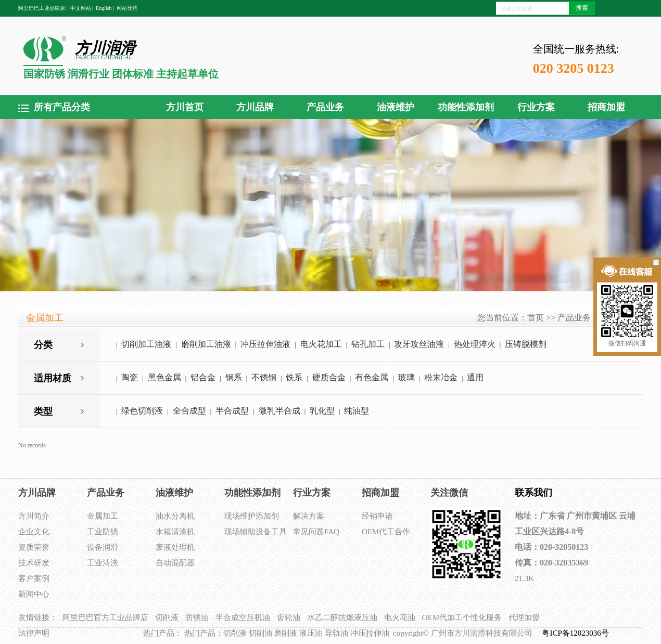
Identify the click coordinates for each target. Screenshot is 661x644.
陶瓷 (130, 377)
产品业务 (325, 107)
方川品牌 (255, 107)
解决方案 (309, 516)
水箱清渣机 (175, 532)
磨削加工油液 (206, 344)
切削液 (167, 617)
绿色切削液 (142, 411)
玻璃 (406, 377)
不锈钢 (264, 377)
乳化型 (322, 411)
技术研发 (34, 563)
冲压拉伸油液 (265, 344)
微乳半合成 (279, 411)
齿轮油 (289, 617)
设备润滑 (103, 547)
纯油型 (357, 411)
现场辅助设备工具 (256, 532)
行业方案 (536, 107)
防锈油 (197, 617)
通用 (475, 377)
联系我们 (533, 493)
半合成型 (232, 411)
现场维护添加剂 (252, 516)
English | (105, 8)
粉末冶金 (441, 377)
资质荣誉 (34, 547)
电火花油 (400, 617)
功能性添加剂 (466, 107)
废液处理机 (175, 547)
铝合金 (203, 377)
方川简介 (34, 516)
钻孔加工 (368, 344)
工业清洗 (103, 563)
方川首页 (185, 107)
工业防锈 (103, 532)
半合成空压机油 (243, 617)
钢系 (234, 377)
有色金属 (372, 377)
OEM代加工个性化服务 (462, 617)
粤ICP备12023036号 (576, 633)
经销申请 (377, 516)
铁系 (294, 377)
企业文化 (34, 532)
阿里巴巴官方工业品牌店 (105, 617)
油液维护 (396, 107)
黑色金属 (164, 377)
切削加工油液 (146, 344)
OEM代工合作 (386, 532)
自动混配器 (175, 563)
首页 (536, 318)
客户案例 (34, 578)
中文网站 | (82, 8)
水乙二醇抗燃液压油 (342, 617)
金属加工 (103, 516)
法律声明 (34, 633)
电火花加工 (321, 344)
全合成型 (189, 411)
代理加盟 (524, 617)
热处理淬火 (475, 344)
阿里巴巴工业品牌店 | (43, 8)
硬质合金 (329, 377)
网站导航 (127, 8)
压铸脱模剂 (526, 344)
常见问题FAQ (316, 532)
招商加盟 (606, 107)
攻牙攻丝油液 (419, 344)
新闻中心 (34, 594)
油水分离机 (175, 516)
